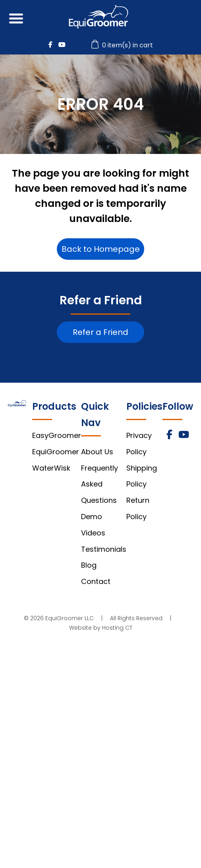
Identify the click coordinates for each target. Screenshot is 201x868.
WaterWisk (51, 468)
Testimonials (104, 549)
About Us (97, 452)
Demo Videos (93, 525)
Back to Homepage (101, 249)
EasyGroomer (57, 435)
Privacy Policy (139, 444)
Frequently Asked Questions (100, 484)
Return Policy (138, 508)
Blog (89, 565)
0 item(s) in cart (123, 45)
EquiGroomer (56, 452)
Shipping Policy (142, 476)
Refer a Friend (100, 332)
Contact (96, 581)
